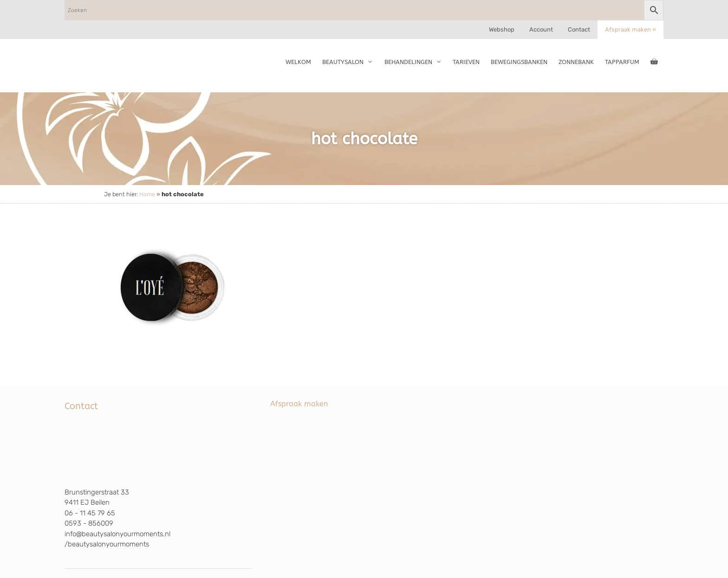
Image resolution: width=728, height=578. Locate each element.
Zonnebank (576, 62)
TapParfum (622, 62)
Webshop (502, 29)
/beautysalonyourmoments (107, 544)
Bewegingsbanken (519, 62)
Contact (579, 29)
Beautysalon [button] (350, 62)
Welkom (298, 62)
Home (147, 194)
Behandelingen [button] (416, 62)
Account (541, 29)
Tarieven (466, 62)
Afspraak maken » (630, 29)
